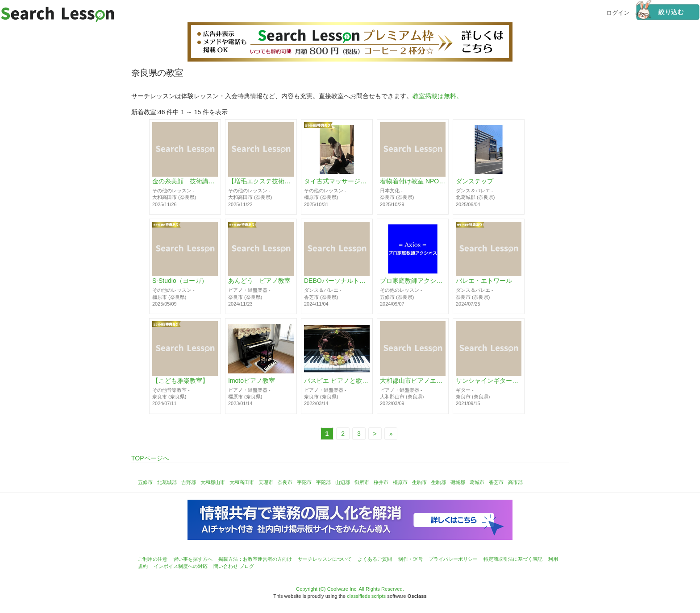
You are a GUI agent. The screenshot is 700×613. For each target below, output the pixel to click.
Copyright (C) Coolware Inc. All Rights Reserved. (350, 589)
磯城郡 (458, 482)
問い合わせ (226, 566)
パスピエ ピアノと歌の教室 (337, 381)
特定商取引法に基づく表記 (513, 559)
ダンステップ (475, 182)
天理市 (266, 482)
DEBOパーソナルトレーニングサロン (337, 281)
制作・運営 (410, 559)
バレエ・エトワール (484, 281)
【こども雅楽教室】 (180, 381)
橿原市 (400, 482)
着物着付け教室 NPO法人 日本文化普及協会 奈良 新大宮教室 (413, 182)
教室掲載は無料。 (437, 96)
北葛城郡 (167, 482)
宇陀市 (304, 482)
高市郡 (515, 482)
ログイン (618, 12)
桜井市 (381, 482)
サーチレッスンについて (325, 559)
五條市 (145, 482)
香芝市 (496, 482)
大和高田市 (242, 482)
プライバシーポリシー (453, 559)
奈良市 (285, 482)
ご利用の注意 (153, 559)
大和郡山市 (213, 482)
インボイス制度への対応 (181, 566)
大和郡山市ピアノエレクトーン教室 (413, 381)
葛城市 (477, 482)
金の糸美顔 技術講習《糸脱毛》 (185, 182)
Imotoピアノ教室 (252, 381)
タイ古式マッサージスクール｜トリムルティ (337, 182)
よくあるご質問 (375, 559)
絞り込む (660, 12)
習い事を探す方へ (193, 559)
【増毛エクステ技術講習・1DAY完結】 (261, 182)
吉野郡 (189, 482)
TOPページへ (150, 458)
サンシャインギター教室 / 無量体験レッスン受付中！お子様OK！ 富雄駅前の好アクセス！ (489, 381)
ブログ (247, 566)
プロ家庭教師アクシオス (413, 281)
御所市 (362, 482)
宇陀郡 (323, 482)
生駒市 (419, 482)
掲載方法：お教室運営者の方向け (255, 559)
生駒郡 (439, 482)
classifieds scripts (366, 596)
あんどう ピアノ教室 (259, 281)
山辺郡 (343, 482)
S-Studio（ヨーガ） (180, 281)
